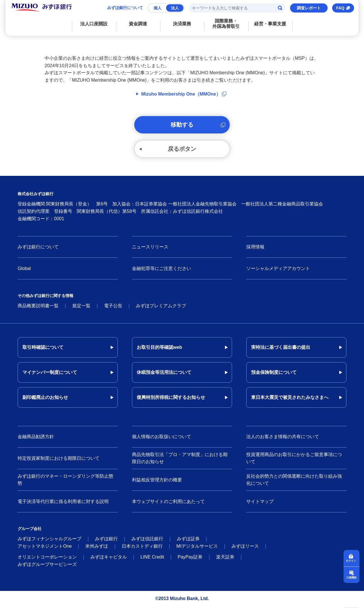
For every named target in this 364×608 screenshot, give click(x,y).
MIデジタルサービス (197, 548)
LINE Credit (152, 559)
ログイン (351, 560)
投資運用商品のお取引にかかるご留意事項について (294, 460)
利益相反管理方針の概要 (157, 481)
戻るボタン (182, 150)
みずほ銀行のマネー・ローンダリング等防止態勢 (65, 482)
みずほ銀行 (106, 540)
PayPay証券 (190, 559)
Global (24, 270)
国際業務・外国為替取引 (226, 24)
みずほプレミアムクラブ (161, 307)
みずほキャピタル (109, 559)
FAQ (340, 8)
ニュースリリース (150, 249)
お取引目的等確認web (159, 349)
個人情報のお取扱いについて (162, 438)
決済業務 (182, 24)
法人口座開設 (94, 24)
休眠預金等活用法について (164, 374)
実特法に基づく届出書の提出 (281, 349)
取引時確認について (43, 349)
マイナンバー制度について (50, 374)
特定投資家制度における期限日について (59, 460)
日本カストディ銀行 (142, 548)
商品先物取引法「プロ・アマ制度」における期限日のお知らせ (180, 460)
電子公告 (113, 307)
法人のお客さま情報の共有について (283, 438)
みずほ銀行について (125, 8)
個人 (158, 8)
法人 (175, 8)
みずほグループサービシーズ (47, 566)
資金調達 (138, 24)
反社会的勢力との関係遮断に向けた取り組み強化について (294, 482)
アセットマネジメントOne (45, 548)
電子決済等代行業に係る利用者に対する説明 (63, 503)
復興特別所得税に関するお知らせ (171, 399)
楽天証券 (225, 559)
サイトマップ (260, 503)
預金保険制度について (274, 374)
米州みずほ (97, 548)
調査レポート (309, 8)
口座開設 (351, 577)
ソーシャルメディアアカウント (278, 270)
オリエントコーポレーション (47, 559)
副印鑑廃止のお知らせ (45, 399)
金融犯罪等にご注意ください (162, 270)
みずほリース (245, 548)
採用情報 (255, 249)
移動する (182, 125)
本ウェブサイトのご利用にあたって (168, 503)
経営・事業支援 (270, 24)
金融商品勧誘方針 (36, 438)
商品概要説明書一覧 (38, 307)
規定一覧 (81, 307)
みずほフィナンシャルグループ (49, 540)
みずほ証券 (188, 540)
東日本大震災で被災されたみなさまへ (290, 399)
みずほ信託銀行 (147, 540)
